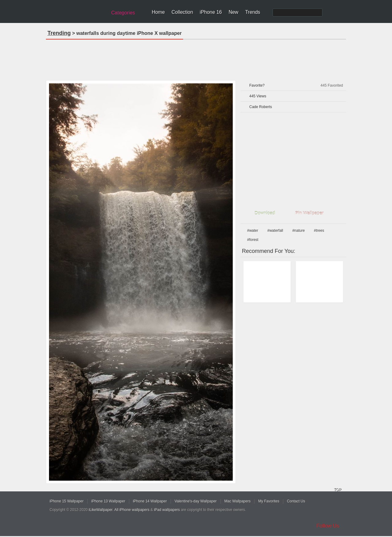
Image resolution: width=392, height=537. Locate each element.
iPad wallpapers (167, 510)
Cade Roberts (261, 107)
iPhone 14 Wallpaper (150, 501)
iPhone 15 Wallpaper (67, 501)
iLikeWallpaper (101, 510)
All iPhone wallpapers (132, 510)
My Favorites (269, 501)
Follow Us (328, 526)
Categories (123, 13)
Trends (253, 12)
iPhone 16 (211, 12)
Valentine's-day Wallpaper (196, 501)
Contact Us (296, 501)
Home (158, 12)
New (233, 12)
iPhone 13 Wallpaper (108, 501)
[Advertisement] (196, 58)
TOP (337, 490)
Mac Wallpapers (238, 501)
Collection (182, 12)
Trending (59, 33)
